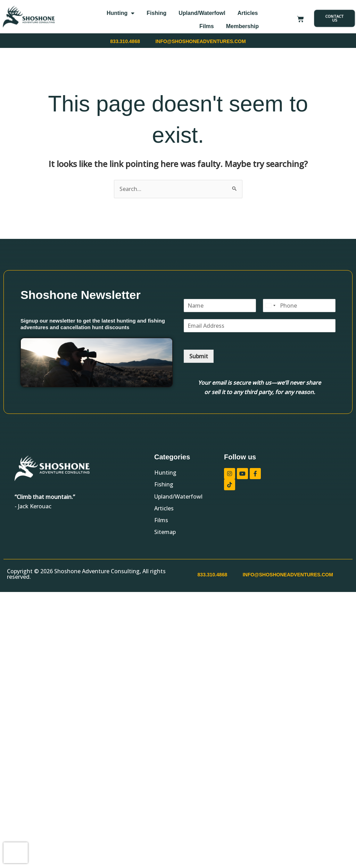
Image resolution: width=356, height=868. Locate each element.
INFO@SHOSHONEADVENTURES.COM (200, 41)
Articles (248, 13)
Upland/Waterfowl (202, 13)
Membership (242, 26)
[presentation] (16, 853)
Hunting (121, 13)
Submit (199, 356)
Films (207, 26)
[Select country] (270, 306)
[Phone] (299, 306)
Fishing (156, 13)
